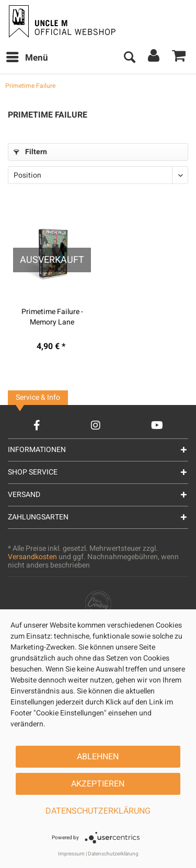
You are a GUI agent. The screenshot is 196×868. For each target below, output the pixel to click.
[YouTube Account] (157, 425)
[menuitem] (27, 58)
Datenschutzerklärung (98, 811)
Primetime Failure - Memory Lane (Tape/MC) (52, 317)
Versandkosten (32, 557)
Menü (27, 57)
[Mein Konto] (154, 58)
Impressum (71, 854)
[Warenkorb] (179, 58)
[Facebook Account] (37, 425)
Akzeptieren (98, 784)
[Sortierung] (98, 175)
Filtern (30, 152)
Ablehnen (98, 757)
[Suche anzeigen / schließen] (129, 58)
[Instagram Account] (96, 425)
